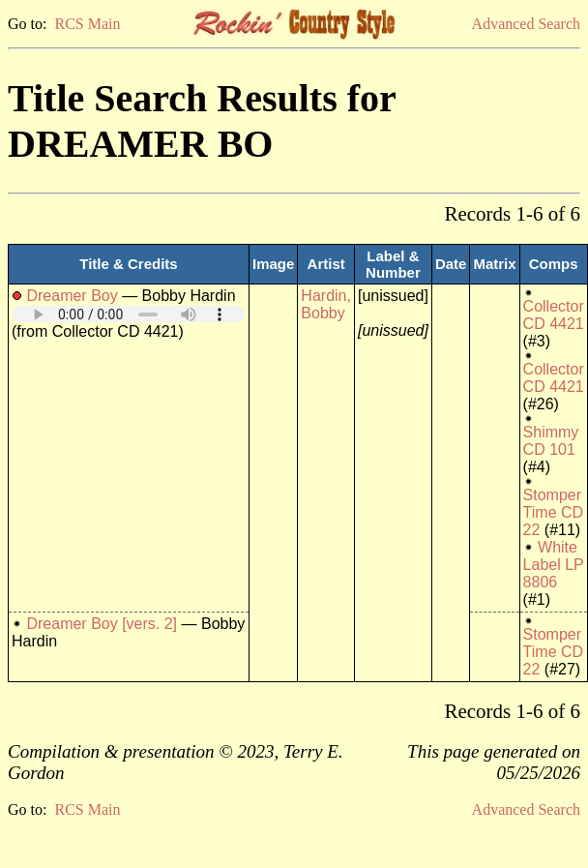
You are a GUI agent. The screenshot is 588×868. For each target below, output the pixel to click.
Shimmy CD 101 (551, 441)
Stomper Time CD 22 (554, 512)
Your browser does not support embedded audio (129, 314)
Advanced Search (526, 24)
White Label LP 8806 (554, 565)
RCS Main (87, 24)
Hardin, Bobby (326, 304)
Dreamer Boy (72, 296)
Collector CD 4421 (554, 315)
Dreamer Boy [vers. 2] (102, 624)
